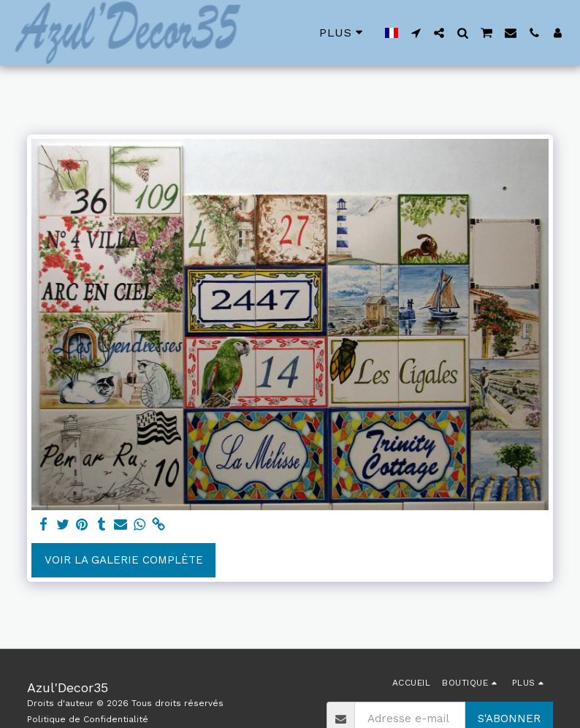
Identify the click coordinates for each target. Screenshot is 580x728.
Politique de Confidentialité (88, 719)
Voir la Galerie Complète (124, 560)
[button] (416, 33)
